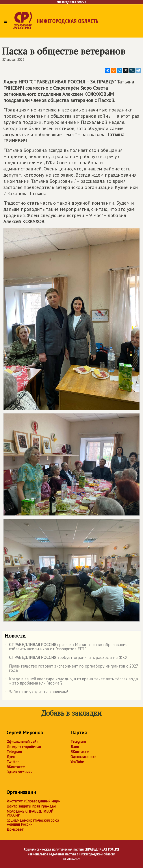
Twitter (13, 762)
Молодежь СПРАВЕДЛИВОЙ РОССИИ (30, 813)
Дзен (11, 757)
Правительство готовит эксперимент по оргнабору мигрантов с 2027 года (71, 668)
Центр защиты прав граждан (31, 806)
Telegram (14, 752)
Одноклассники (19, 772)
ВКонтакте (16, 767)
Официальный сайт (22, 742)
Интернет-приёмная (24, 747)
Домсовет (15, 829)
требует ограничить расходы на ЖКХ (66, 658)
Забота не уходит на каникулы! (36, 693)
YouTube (77, 762)
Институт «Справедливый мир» (33, 801)
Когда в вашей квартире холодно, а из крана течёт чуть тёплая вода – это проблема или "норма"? (71, 681)
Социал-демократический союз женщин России (33, 822)
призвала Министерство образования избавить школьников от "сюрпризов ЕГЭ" (66, 647)
